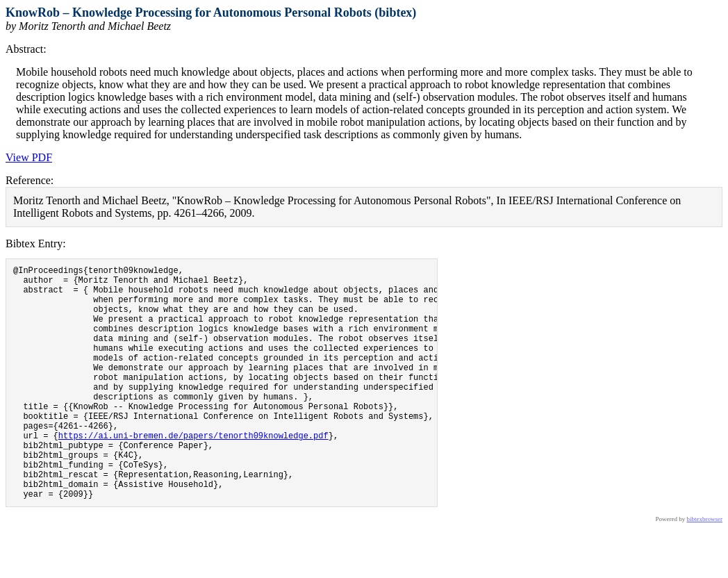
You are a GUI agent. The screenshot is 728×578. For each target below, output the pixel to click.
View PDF (29, 157)
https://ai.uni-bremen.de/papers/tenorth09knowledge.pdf (193, 473)
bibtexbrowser (705, 569)
